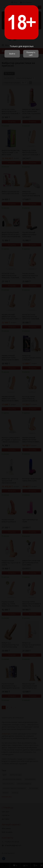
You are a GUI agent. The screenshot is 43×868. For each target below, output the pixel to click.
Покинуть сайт (31, 54)
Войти (12, 54)
